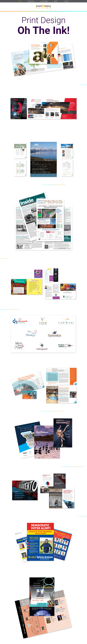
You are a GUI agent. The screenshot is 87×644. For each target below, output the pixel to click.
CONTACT (66, 1)
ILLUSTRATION (44, 1)
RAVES (56, 1)
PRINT (20, 1)
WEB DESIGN (31, 1)
